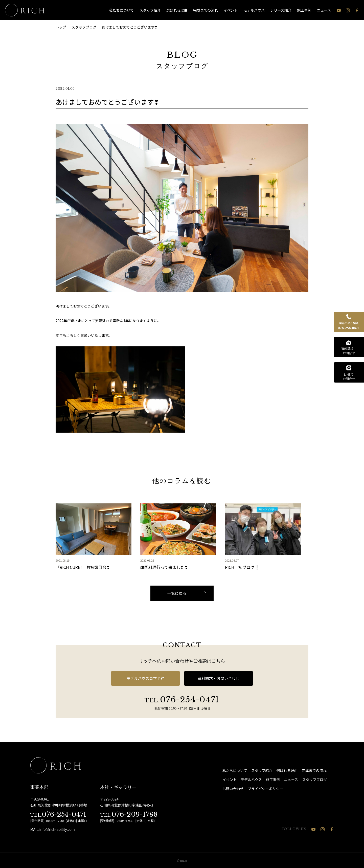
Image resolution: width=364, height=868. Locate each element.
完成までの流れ (206, 10)
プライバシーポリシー (265, 789)
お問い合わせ (233, 789)
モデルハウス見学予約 (145, 678)
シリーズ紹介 (281, 10)
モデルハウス (254, 10)
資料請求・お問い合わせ (219, 678)
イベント (231, 10)
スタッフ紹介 (150, 10)
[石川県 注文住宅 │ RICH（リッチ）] (25, 10)
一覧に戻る (177, 593)
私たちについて (122, 10)
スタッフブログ (314, 780)
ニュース (324, 10)
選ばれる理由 (177, 10)
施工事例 (304, 10)
